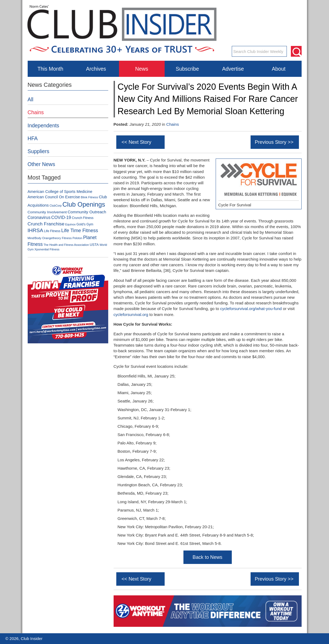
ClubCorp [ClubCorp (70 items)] (55, 206)
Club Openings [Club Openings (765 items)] (84, 204)
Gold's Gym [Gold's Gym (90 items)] (85, 224)
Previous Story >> (274, 142)
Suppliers (39, 151)
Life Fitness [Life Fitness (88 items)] (52, 231)
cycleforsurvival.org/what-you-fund (251, 309)
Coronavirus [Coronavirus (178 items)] (39, 217)
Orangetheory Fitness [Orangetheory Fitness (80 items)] (57, 238)
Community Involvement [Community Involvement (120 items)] (47, 212)
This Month (50, 69)
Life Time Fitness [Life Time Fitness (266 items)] (80, 231)
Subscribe (187, 69)
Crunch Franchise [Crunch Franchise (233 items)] (46, 224)
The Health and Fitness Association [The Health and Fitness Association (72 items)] (66, 245)
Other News (41, 164)
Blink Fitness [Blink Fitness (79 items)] (89, 197)
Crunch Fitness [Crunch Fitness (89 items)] (83, 218)
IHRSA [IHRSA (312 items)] (35, 230)
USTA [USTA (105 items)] (94, 245)
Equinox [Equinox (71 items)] (70, 224)
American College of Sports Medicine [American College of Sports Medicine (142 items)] (60, 192)
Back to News (207, 557)
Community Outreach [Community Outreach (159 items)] (87, 212)
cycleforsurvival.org (131, 314)
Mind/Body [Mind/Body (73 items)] (35, 238)
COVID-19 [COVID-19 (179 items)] (61, 217)
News (142, 69)
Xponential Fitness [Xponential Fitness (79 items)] (47, 249)
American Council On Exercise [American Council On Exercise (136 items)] (54, 197)
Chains (173, 124)
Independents (44, 125)
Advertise (233, 69)
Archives (96, 69)
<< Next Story (137, 142)
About (279, 69)
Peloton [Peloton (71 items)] (77, 238)
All (31, 99)
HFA (33, 138)
